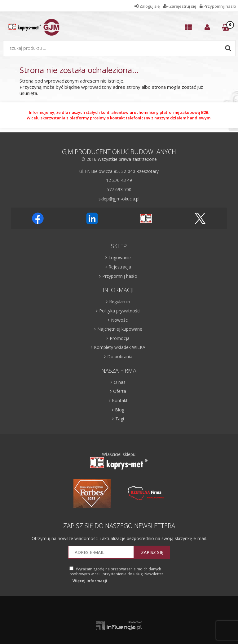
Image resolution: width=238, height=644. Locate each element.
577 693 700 (119, 189)
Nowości (120, 320)
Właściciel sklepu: (119, 461)
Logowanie (120, 258)
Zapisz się (152, 552)
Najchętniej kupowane (120, 329)
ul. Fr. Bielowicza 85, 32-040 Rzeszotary (119, 171)
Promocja (120, 338)
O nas (120, 382)
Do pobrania (120, 356)
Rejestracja (120, 267)
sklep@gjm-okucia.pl (119, 199)
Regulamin (120, 301)
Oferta (120, 391)
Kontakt (120, 400)
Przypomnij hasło (120, 276)
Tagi (120, 419)
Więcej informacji (90, 581)
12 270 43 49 (119, 180)
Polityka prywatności (120, 311)
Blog (120, 410)
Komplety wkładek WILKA (120, 347)
